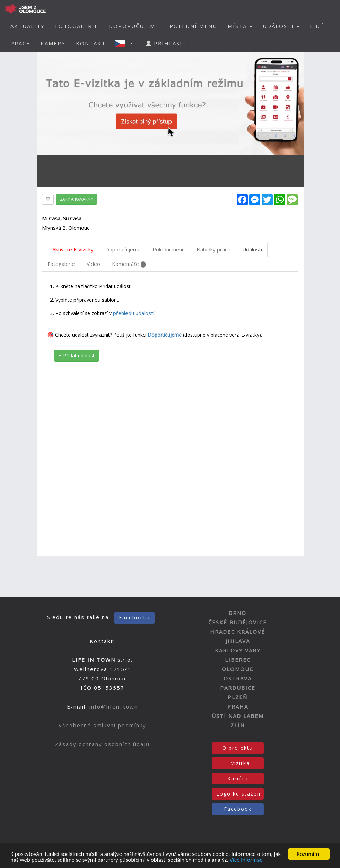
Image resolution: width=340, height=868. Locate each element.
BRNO (238, 613)
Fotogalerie (61, 264)
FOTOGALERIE (77, 26)
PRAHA (238, 706)
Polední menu (169, 249)
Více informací (246, 861)
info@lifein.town (114, 706)
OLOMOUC (238, 669)
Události (252, 249)
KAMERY (53, 43)
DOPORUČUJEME (134, 26)
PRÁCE (20, 43)
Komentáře (129, 264)
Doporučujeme (123, 249)
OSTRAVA (238, 678)
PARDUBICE (238, 688)
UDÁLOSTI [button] (281, 26)
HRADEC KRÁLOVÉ (238, 632)
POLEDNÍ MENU (193, 26)
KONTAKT (91, 43)
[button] (126, 43)
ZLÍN (238, 725)
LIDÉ (317, 26)
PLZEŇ (238, 697)
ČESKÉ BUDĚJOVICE (238, 622)
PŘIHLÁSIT (166, 43)
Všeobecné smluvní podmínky (102, 725)
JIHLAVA (238, 641)
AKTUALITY (28, 26)
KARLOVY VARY (238, 650)
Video (93, 264)
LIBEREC (238, 660)
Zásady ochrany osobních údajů (102, 744)
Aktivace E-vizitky (73, 249)
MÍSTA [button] (240, 26)
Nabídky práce (213, 249)
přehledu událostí (134, 313)
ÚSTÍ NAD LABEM (238, 716)
